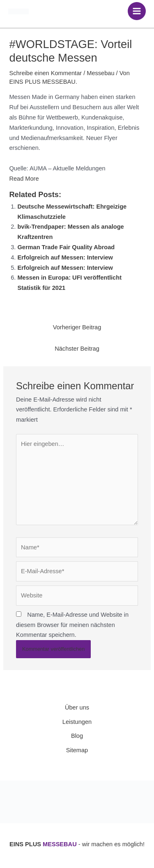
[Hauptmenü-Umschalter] (137, 11)
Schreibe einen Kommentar (45, 73)
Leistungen (77, 722)
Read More (24, 179)
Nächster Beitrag (77, 349)
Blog (77, 736)
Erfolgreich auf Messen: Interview (65, 257)
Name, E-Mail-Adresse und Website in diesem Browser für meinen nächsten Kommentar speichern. (72, 625)
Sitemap (77, 750)
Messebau (100, 73)
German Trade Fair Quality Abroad (66, 247)
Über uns (77, 707)
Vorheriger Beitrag (77, 327)
